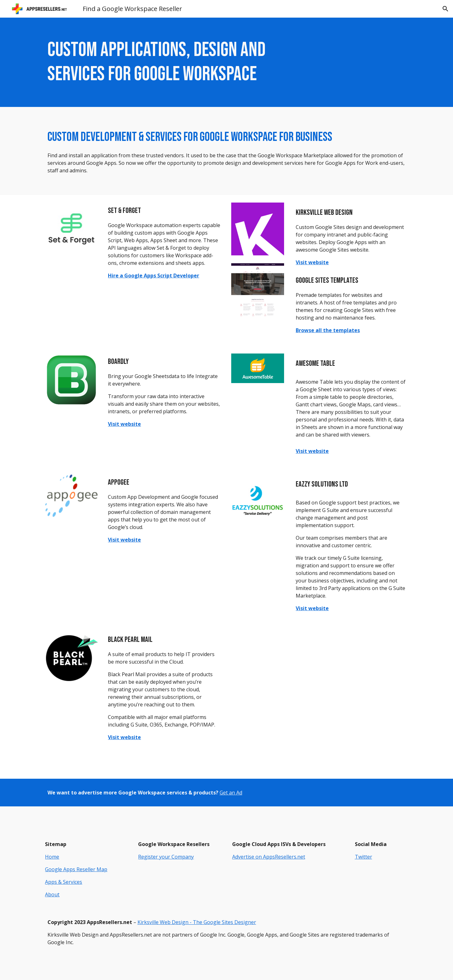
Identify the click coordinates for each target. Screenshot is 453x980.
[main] (165, 62)
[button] (445, 9)
